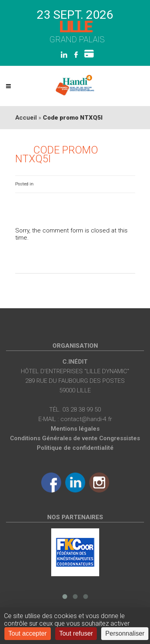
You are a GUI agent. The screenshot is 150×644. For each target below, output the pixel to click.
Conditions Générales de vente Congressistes (75, 438)
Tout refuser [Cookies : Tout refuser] (76, 633)
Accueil (26, 118)
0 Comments (122, 184)
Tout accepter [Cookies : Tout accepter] (28, 633)
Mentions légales (75, 429)
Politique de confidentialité (75, 448)
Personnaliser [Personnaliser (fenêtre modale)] (125, 633)
